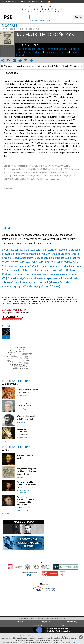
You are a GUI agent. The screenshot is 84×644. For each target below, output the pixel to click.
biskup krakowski (23, 396)
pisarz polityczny (23, 510)
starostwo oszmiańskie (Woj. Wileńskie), (37, 254)
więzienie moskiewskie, (33, 278)
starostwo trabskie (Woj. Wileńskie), (23, 262)
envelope (14, 60)
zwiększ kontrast (32, 2)
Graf (6, 340)
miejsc (62, 625)
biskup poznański (23, 438)
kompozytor (21, 422)
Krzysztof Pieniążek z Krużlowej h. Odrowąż (27, 470)
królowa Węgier (22, 409)
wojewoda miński (23, 464)
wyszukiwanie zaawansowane (40, 20)
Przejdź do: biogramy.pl (11, 2)
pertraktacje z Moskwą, (67, 258)
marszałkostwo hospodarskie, (35, 258)
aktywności (46, 622)
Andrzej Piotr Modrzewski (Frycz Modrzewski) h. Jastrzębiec (25, 501)
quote (26, 60)
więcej (4, 441)
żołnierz (20, 477)
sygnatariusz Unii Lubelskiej (64, 49)
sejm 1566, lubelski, (35, 266)
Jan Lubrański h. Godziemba (24, 430)
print (20, 60)
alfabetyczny (72, 622)
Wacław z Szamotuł (26, 416)
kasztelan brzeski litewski (31, 49)
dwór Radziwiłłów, (13, 250)
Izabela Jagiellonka (25, 403)
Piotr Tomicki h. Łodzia (27, 390)
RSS (49, 2)
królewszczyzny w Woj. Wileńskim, (35, 274)
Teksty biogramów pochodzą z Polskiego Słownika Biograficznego (42, 618)
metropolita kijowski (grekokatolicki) (24, 491)
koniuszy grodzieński (57, 52)
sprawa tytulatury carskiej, (25, 270)
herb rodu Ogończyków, (59, 262)
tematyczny (38, 625)
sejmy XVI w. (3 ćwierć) (47, 286)
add (32, 60)
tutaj (73, 642)
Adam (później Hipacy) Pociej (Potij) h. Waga (27, 483)
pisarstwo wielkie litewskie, (40, 250)
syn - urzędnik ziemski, (60, 278)
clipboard (8, 60)
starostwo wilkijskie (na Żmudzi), (50, 282)
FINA (23, 2)
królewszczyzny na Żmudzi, (18, 286)
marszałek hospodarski (29, 52)
